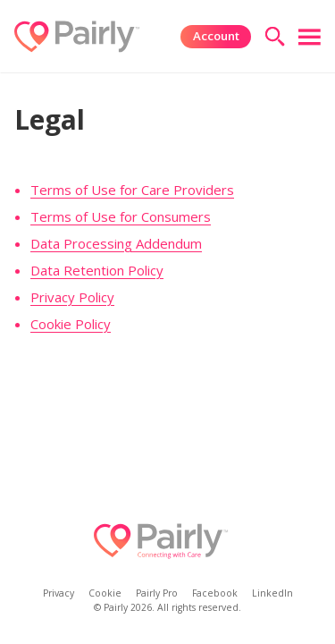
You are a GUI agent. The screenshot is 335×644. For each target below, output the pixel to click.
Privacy (59, 592)
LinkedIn (272, 592)
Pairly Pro (157, 592)
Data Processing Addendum (116, 243)
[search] (275, 36)
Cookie (105, 592)
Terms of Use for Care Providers (132, 190)
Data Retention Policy (97, 270)
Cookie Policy (71, 324)
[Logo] (77, 37)
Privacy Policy (72, 297)
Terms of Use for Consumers (121, 216)
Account (216, 36)
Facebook (215, 592)
